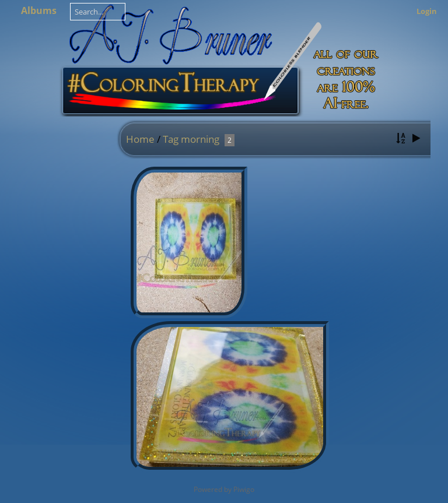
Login (427, 11)
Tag (171, 139)
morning (200, 139)
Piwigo (244, 489)
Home (140, 139)
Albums (39, 10)
